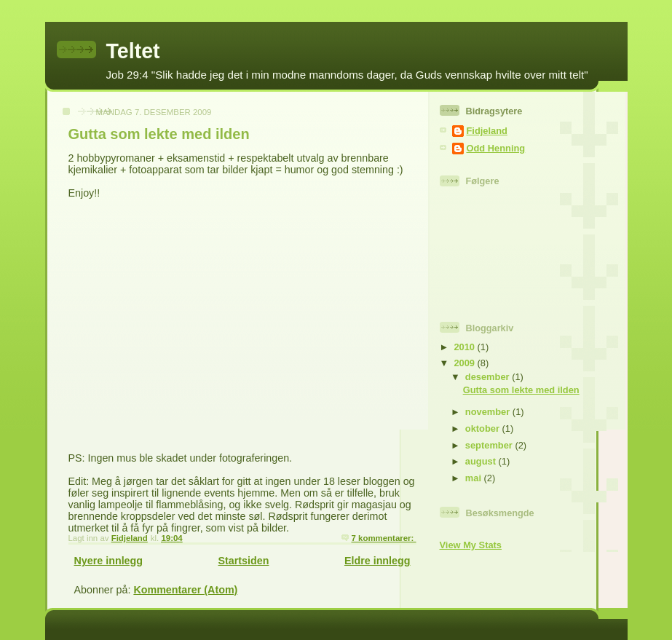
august (482, 461)
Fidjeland (487, 131)
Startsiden (244, 561)
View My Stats (471, 545)
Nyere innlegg (109, 561)
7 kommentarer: (384, 538)
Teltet (133, 51)
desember (489, 377)
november (489, 412)
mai (475, 478)
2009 (465, 363)
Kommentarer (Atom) (185, 590)
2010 (465, 347)
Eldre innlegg (377, 561)
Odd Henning (496, 148)
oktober (484, 428)
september (490, 445)
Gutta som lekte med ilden (159, 134)
